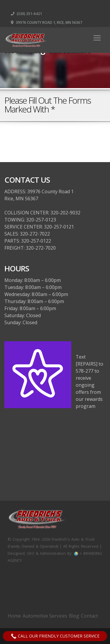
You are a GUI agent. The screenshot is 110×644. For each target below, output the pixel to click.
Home (14, 616)
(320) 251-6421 (26, 14)
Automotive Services (45, 616)
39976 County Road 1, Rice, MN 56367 (46, 22)
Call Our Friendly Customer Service (55, 636)
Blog (74, 616)
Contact (89, 616)
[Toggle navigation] (97, 38)
